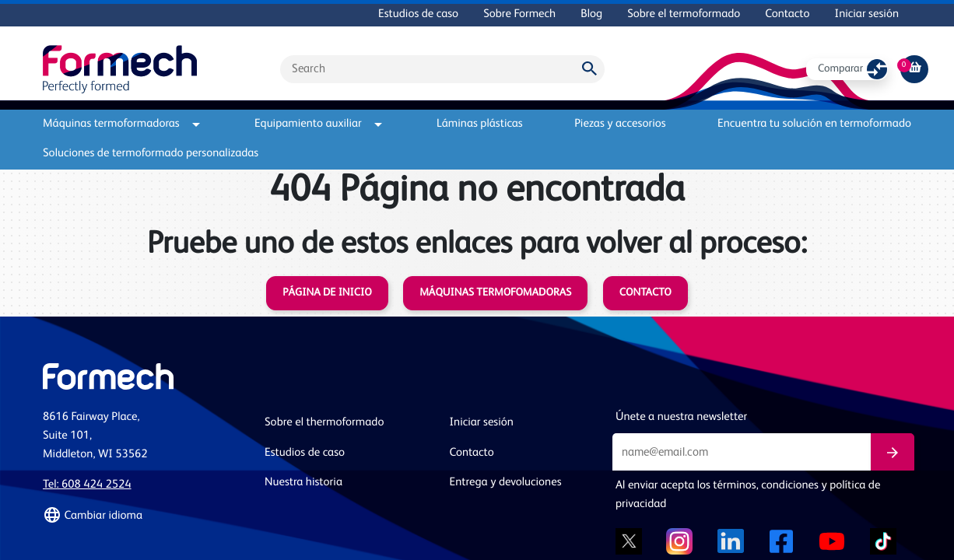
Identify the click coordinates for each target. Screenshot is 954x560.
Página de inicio (327, 293)
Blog (591, 14)
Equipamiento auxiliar (318, 124)
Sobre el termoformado (684, 14)
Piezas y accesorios (620, 124)
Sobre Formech (519, 14)
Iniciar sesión (867, 14)
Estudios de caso (418, 14)
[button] (144, 516)
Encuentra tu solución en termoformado (814, 124)
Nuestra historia (303, 483)
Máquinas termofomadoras (495, 293)
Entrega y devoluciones (506, 483)
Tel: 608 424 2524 (87, 485)
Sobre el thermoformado (324, 423)
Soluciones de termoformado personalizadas (151, 154)
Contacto (787, 14)
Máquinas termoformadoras (121, 124)
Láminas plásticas (480, 124)
